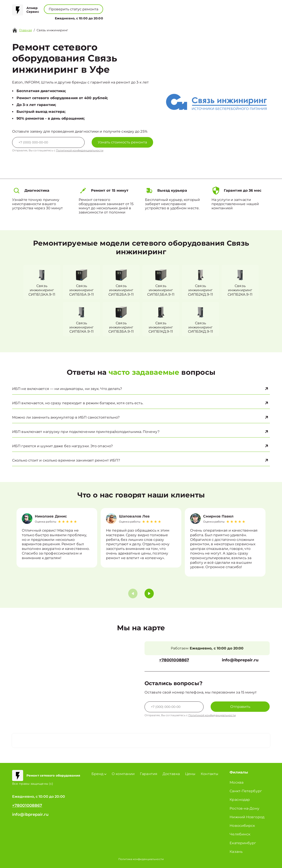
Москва (237, 782)
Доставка (171, 774)
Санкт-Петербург (246, 791)
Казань (236, 852)
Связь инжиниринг (52, 30)
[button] (149, 594)
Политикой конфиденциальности (80, 150)
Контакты (156, 17)
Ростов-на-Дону (244, 808)
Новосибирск (242, 826)
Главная (26, 30)
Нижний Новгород (247, 817)
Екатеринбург (243, 843)
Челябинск (240, 834)
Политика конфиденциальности (141, 859)
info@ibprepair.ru (240, 660)
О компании (117, 17)
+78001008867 (125, 7)
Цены (138, 17)
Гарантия (149, 774)
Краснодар (240, 800)
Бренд (93, 17)
